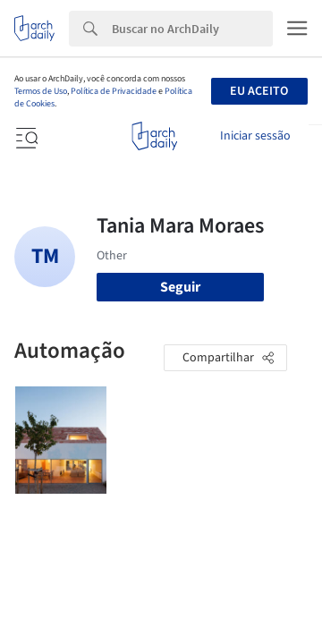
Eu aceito (259, 91)
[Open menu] (25, 136)
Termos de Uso (41, 91)
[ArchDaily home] (154, 136)
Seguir (180, 287)
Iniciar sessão (255, 136)
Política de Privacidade (114, 91)
